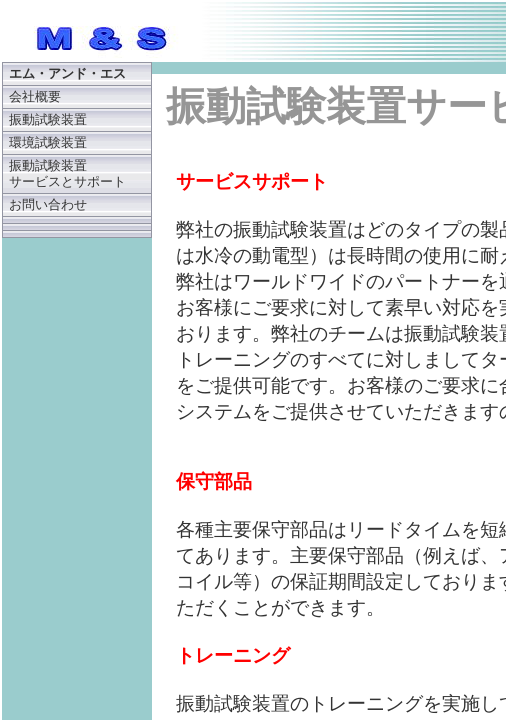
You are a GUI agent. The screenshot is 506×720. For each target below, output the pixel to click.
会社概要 (35, 97)
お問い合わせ (48, 205)
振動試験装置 (48, 120)
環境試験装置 (48, 143)
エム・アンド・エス (67, 74)
